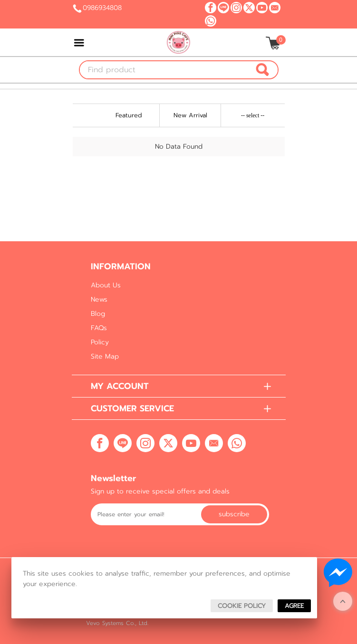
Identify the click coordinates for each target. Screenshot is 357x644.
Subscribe (234, 514)
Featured (129, 115)
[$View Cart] (275, 43)
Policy (100, 342)
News (99, 299)
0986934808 (102, 8)
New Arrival (190, 115)
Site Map (105, 356)
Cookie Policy (242, 606)
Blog (98, 314)
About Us (106, 285)
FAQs (99, 328)
